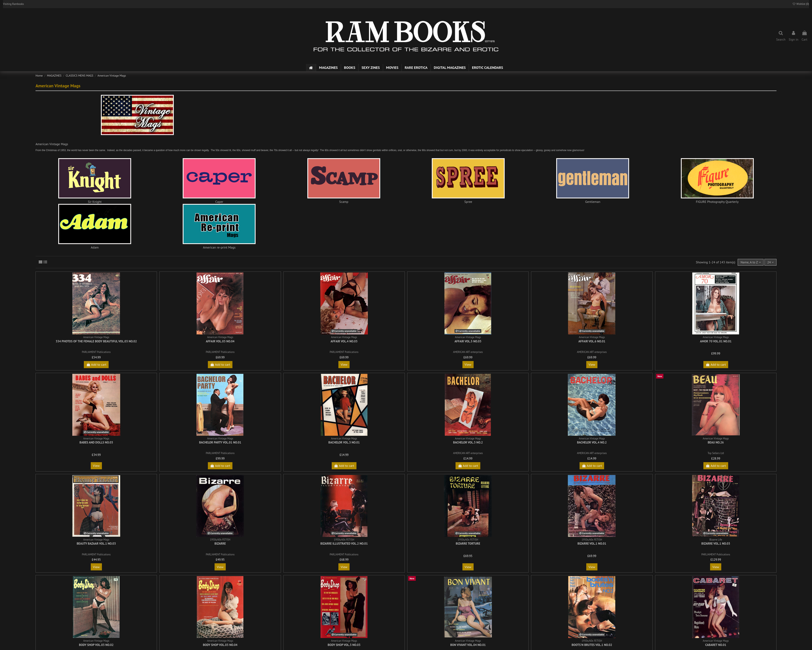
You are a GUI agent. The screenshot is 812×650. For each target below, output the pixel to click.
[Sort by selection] (751, 262)
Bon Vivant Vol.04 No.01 (468, 645)
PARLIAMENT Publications (96, 352)
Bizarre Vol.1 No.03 (716, 543)
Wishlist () (801, 4)
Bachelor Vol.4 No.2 (592, 442)
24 (770, 262)
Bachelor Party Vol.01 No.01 (220, 442)
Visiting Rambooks (13, 4)
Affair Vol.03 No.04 (220, 341)
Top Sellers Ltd (716, 453)
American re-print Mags (219, 247)
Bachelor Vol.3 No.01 (344, 442)
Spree (468, 202)
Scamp (344, 202)
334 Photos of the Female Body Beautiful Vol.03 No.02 (96, 341)
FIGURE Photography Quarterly (717, 202)
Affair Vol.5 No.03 (468, 341)
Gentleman (593, 202)
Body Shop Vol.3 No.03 (344, 645)
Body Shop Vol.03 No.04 (220, 645)
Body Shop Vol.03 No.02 (96, 645)
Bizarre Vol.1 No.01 (592, 543)
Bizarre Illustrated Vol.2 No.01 (344, 543)
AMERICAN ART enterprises (468, 352)
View (344, 364)
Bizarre (220, 543)
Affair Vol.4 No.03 (344, 341)
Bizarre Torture (468, 543)
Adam (95, 247)
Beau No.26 (716, 442)
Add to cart (96, 364)
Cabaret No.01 (716, 645)
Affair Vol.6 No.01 (592, 341)
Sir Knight (95, 202)
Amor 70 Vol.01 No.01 (716, 341)
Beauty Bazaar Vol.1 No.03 (96, 543)
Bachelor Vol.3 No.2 (468, 442)
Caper (219, 202)
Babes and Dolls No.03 (96, 442)
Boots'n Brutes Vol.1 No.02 (592, 645)
